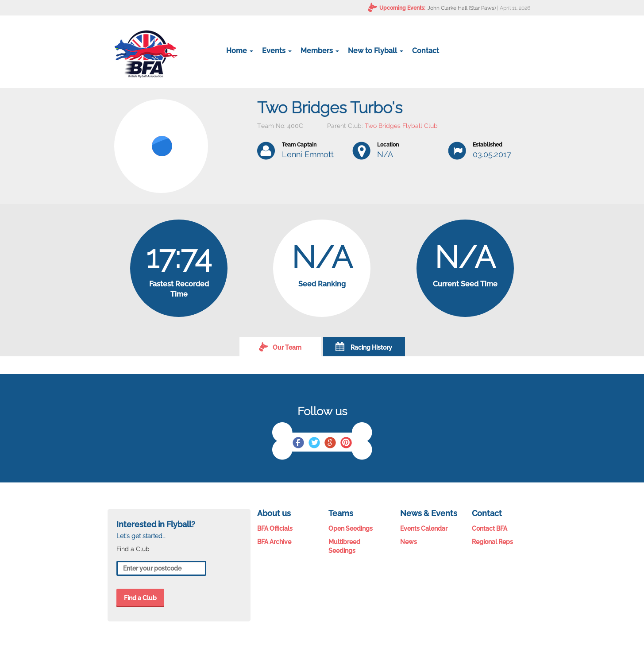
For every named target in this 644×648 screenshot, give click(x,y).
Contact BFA (490, 528)
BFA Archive (274, 542)
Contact (426, 51)
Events (277, 51)
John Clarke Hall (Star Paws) (462, 8)
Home (240, 51)
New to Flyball (376, 51)
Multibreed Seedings (344, 546)
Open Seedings (351, 528)
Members (320, 51)
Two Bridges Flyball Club (401, 126)
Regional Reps (492, 542)
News (409, 542)
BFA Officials (275, 528)
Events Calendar (424, 528)
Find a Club (140, 598)
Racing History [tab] (364, 347)
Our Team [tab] (280, 347)
